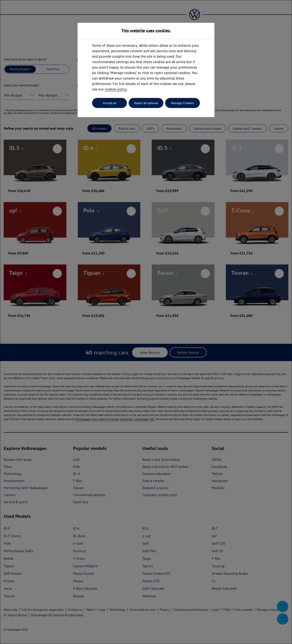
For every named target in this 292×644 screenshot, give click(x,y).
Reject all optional (146, 103)
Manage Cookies (182, 103)
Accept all (109, 103)
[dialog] (146, 322)
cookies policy (116, 89)
